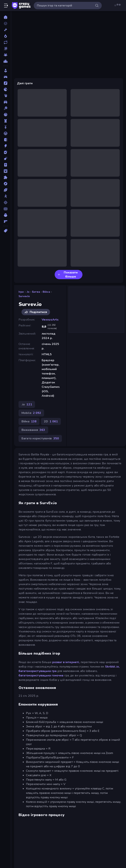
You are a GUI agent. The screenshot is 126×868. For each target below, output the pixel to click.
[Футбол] (5, 209)
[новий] (5, 30)
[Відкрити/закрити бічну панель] (6, 6)
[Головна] (5, 17)
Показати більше (68, 275)
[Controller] (5, 77)
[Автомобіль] (5, 102)
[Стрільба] (5, 202)
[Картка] (5, 152)
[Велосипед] (5, 127)
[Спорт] (5, 190)
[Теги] (5, 231)
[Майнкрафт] (5, 171)
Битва (36, 292)
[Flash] (5, 83)
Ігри (21, 292)
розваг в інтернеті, (66, 662)
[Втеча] (5, 140)
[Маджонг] (5, 165)
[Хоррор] (5, 215)
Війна (46, 292)
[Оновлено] (5, 42)
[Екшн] (5, 146)
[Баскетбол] (5, 115)
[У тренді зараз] (5, 36)
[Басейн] (5, 108)
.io (28, 292)
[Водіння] (5, 133)
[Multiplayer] (5, 55)
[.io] (5, 89)
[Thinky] (5, 96)
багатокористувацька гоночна (41, 675)
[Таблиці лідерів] (5, 61)
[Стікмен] (5, 196)
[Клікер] (5, 159)
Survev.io (24, 296)
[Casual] (5, 71)
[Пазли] (5, 177)
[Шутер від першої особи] (5, 221)
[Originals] (5, 49)
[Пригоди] (5, 184)
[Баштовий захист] (5, 121)
